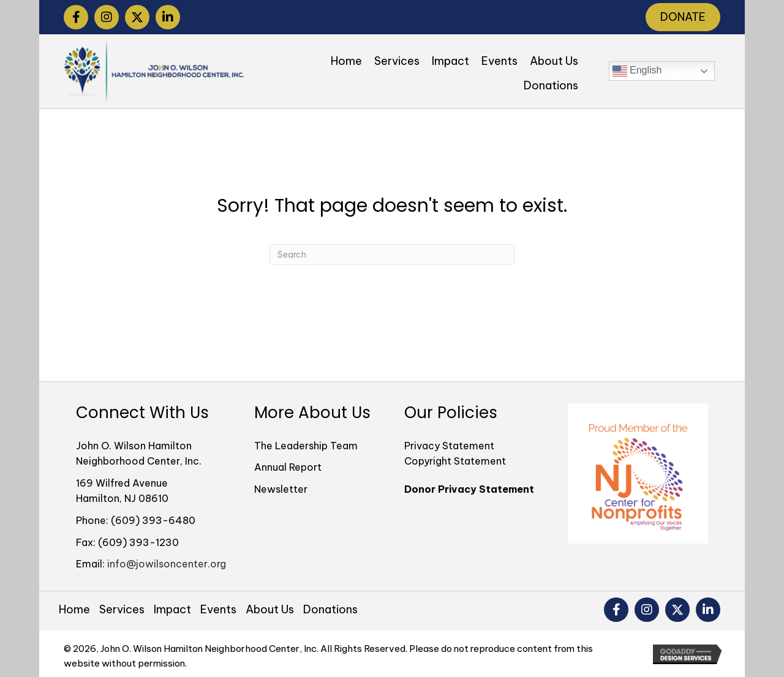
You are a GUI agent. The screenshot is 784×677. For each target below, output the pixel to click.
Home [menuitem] (74, 609)
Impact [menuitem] (172, 609)
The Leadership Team (306, 446)
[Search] (392, 255)
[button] (76, 17)
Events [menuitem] (218, 609)
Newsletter (281, 489)
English (637, 71)
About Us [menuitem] (270, 609)
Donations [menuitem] (330, 609)
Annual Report (288, 467)
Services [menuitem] (122, 609)
